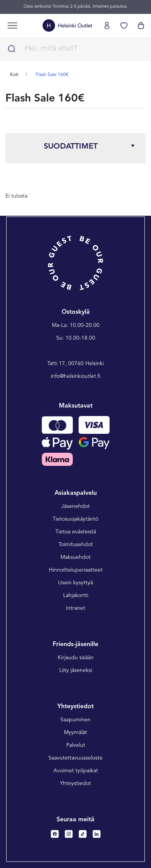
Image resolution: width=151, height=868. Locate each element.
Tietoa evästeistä (76, 532)
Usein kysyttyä (75, 583)
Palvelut (76, 745)
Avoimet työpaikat (76, 771)
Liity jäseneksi (76, 670)
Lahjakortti (76, 596)
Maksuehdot (75, 557)
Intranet (75, 608)
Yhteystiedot (75, 783)
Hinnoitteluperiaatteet (76, 570)
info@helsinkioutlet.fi (76, 376)
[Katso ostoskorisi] (141, 25)
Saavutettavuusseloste (75, 758)
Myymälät (75, 733)
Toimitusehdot (76, 545)
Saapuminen (75, 720)
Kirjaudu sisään (76, 658)
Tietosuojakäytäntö (75, 519)
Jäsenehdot (75, 506)
